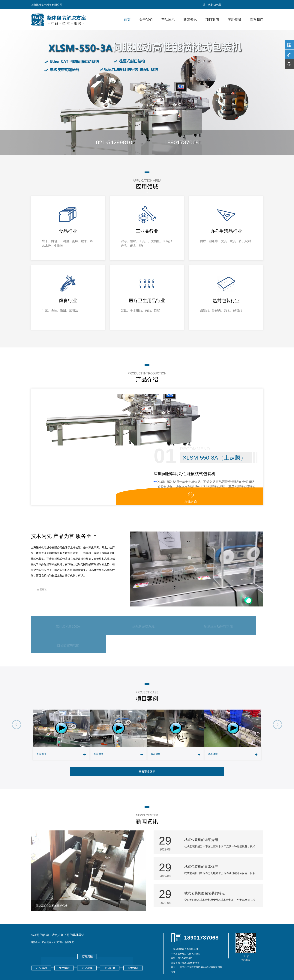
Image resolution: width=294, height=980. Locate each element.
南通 (116, 965)
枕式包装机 (69, 952)
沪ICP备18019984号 (81, 947)
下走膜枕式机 (138, 952)
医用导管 (97, 958)
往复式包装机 (86, 952)
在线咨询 (250, 460)
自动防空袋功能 (233, 595)
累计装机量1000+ (60, 595)
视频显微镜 (51, 958)
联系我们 (256, 20)
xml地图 (234, 952)
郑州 (229, 965)
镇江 (156, 965)
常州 (102, 965)
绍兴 (200, 965)
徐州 (94, 965)
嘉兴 (185, 965)
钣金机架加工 (67, 958)
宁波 (170, 965)
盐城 (141, 965)
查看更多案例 (147, 725)
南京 (80, 965)
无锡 (87, 965)
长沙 (237, 965)
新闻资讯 (190, 20)
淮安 (133, 965)
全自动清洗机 (83, 958)
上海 (55, 965)
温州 (178, 965)
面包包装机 (103, 952)
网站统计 (6, 978)
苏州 (109, 965)
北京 (48, 965)
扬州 (148, 965)
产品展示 (168, 20)
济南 (215, 965)
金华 (207, 965)
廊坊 (72, 965)
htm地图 (245, 952)
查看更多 (42, 559)
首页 (127, 20)
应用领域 (234, 20)
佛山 (259, 965)
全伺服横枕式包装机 (159, 952)
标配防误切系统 (118, 595)
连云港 (125, 965)
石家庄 (64, 965)
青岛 (222, 965)
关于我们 (146, 20)
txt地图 (255, 952)
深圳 (252, 965)
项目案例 (212, 20)
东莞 (34, 970)
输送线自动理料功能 (175, 595)
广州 (244, 965)
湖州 (193, 965)
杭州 (163, 965)
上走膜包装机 (120, 952)
